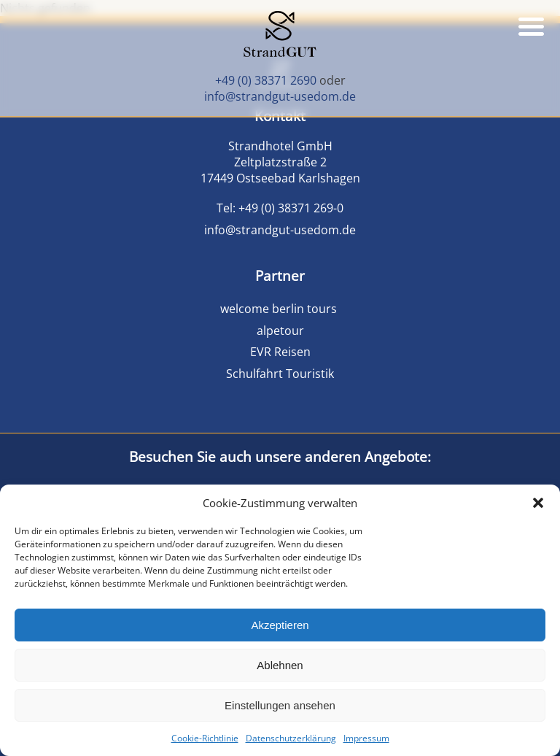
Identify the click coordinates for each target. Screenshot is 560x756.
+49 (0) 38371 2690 (266, 80)
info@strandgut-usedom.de (280, 96)
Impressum (366, 738)
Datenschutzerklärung (291, 738)
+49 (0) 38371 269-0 (291, 208)
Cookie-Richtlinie (205, 738)
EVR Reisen (280, 352)
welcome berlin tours (280, 309)
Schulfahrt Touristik (280, 374)
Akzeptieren (280, 625)
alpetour (280, 331)
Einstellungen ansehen (280, 705)
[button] (538, 503)
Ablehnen (280, 665)
